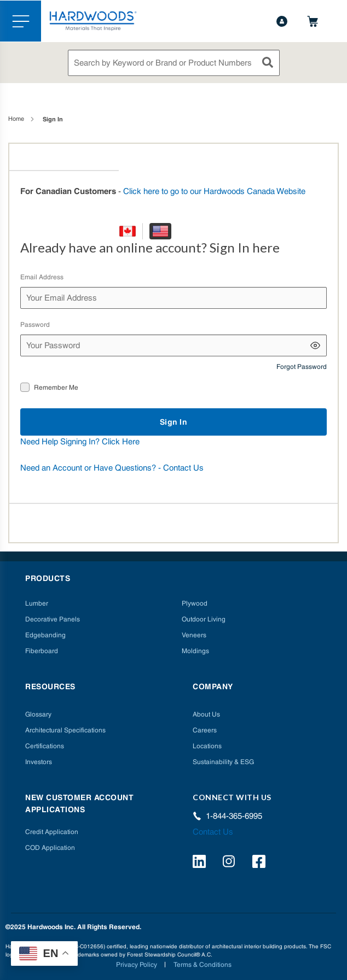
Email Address (42, 277)
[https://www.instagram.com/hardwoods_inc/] (231, 863)
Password (35, 325)
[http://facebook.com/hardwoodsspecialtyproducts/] (261, 863)
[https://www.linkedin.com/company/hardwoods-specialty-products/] (201, 863)
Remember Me (56, 388)
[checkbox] (25, 387)
